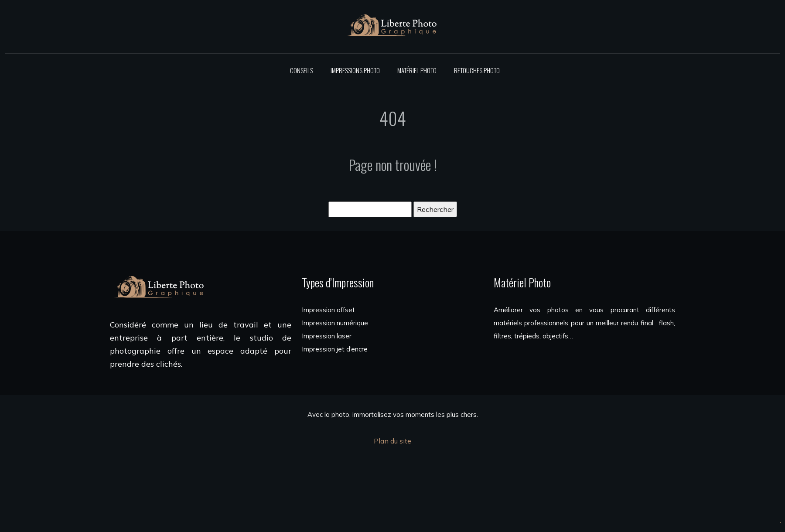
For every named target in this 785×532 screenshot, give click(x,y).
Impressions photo (355, 70)
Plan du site (392, 441)
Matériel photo (417, 70)
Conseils (302, 70)
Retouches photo (477, 70)
